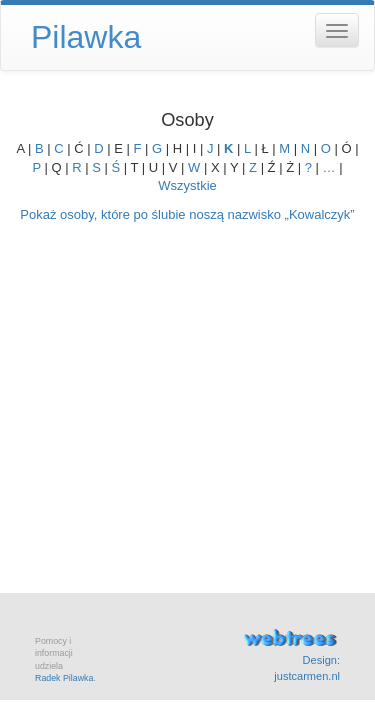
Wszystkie (187, 185)
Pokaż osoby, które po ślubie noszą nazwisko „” (187, 214)
